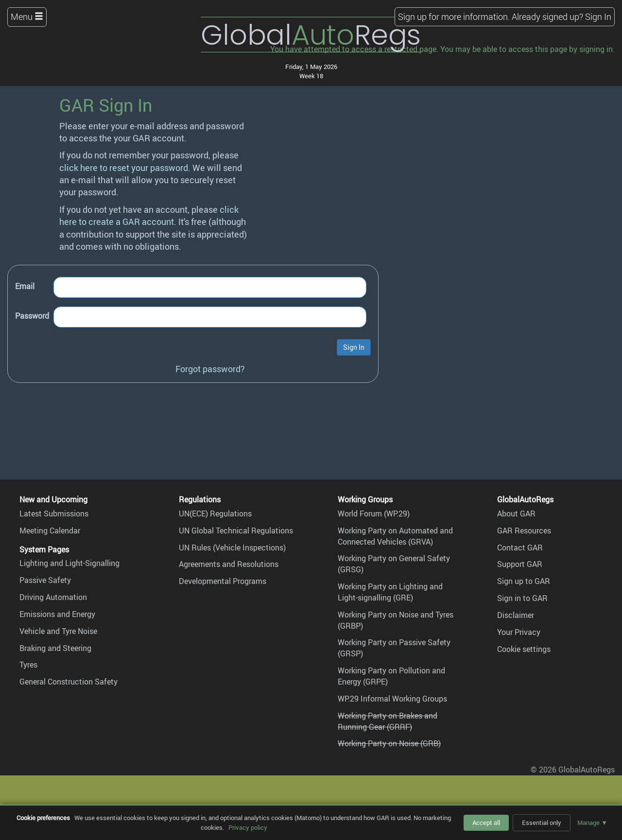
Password (32, 316)
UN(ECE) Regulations (215, 514)
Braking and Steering (55, 648)
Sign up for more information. (454, 17)
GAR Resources (524, 531)
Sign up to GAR (524, 581)
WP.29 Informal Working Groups (392, 699)
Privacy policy (248, 827)
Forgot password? (210, 369)
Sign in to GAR (522, 598)
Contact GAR (520, 548)
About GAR (516, 514)
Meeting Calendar (50, 531)
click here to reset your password (124, 168)
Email (25, 286)
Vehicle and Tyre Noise (58, 631)
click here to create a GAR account (149, 215)
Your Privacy (519, 632)
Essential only (542, 823)
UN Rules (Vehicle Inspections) (232, 548)
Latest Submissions (54, 514)
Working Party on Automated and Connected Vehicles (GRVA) (395, 536)
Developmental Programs (223, 581)
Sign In (598, 17)
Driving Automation (53, 597)
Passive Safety (45, 580)
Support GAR (520, 564)
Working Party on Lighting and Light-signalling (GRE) (390, 592)
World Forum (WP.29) (374, 514)
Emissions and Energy (57, 614)
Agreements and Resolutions (229, 564)
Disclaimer (516, 615)
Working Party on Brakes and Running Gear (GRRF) (388, 721)
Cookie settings (524, 649)
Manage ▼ (592, 823)
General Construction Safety (69, 682)
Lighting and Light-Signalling (69, 563)
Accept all (486, 823)
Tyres (28, 665)
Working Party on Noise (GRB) (389, 743)
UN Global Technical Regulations (236, 531)
